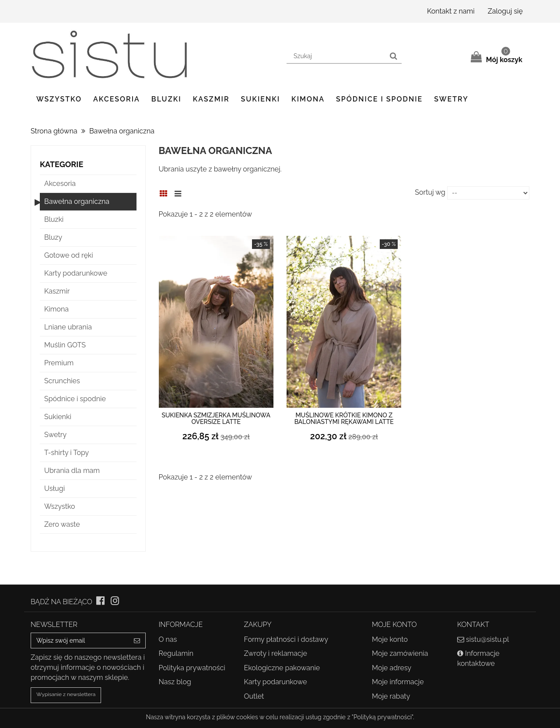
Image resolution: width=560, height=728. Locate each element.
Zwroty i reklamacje (276, 653)
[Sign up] (137, 640)
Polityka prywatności (192, 668)
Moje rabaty (391, 696)
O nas (168, 639)
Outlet (254, 696)
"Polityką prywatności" (382, 717)
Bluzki (166, 99)
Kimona (308, 99)
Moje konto (390, 639)
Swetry (451, 99)
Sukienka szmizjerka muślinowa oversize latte (216, 418)
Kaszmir (211, 99)
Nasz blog (175, 682)
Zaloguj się (505, 11)
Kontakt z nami (451, 11)
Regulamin (176, 653)
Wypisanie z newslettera (66, 694)
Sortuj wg (430, 192)
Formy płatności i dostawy (286, 639)
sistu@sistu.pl (487, 639)
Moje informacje (398, 682)
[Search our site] (336, 56)
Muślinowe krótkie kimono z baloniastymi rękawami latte (344, 418)
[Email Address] (80, 640)
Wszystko (59, 99)
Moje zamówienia (400, 653)
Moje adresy (392, 668)
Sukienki (261, 99)
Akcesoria (117, 99)
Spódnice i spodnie (379, 99)
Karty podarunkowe (276, 682)
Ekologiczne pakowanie (282, 668)
